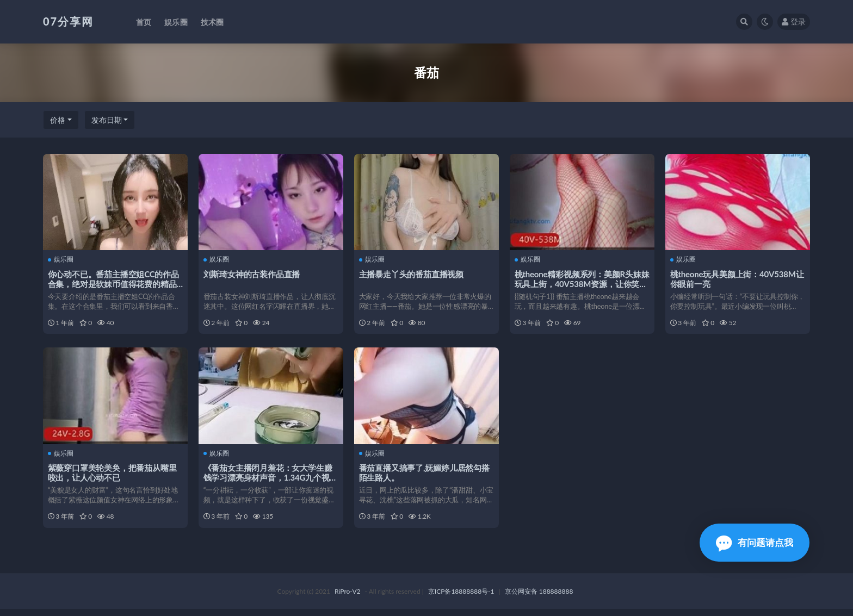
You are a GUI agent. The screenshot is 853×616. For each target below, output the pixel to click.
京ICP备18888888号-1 (461, 598)
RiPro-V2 (347, 598)
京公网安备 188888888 (539, 598)
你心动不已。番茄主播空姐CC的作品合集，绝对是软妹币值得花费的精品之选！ (114, 283)
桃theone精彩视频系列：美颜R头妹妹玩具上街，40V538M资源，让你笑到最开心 (582, 283)
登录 (794, 21)
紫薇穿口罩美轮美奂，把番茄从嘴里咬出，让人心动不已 (113, 476)
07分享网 (68, 21)
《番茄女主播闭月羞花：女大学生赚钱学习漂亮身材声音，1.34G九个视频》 (268, 481)
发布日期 (107, 120)
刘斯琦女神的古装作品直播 (252, 273)
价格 (58, 120)
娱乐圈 (61, 259)
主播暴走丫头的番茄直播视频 (412, 273)
